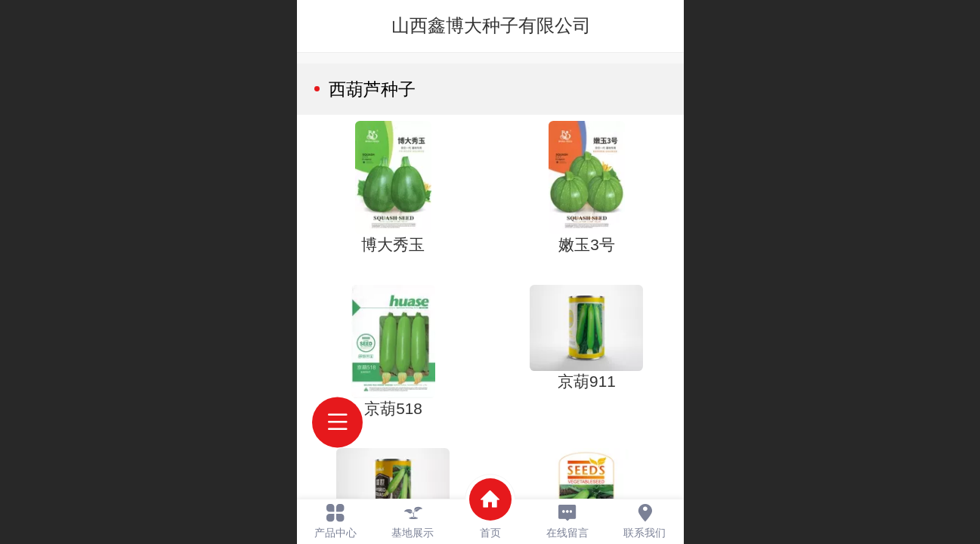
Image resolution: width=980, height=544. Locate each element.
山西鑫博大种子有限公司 (491, 25)
